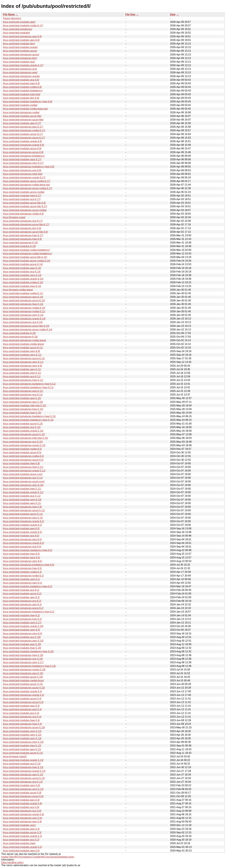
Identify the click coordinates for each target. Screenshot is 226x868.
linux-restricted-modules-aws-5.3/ (21, 829)
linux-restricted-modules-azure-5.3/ (22, 832)
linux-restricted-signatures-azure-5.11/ (24, 510)
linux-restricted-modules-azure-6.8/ (22, 148)
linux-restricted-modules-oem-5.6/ (21, 785)
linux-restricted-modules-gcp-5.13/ (22, 764)
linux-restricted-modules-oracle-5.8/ (22, 803)
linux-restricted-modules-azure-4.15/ (23, 684)
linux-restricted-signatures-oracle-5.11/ (24, 471)
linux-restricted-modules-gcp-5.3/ (21, 840)
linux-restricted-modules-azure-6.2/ (22, 594)
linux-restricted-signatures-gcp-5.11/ (23, 478)
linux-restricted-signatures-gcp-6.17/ (23, 221)
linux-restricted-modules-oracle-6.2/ (22, 525)
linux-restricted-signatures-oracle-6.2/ (24, 521)
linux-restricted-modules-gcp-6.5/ (21, 536)
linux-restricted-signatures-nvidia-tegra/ (25, 340)
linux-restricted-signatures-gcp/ (20, 69)
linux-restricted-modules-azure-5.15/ (23, 424)
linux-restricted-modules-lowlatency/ (23, 91)
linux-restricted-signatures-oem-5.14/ (23, 742)
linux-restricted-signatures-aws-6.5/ (22, 539)
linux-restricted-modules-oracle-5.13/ (23, 760)
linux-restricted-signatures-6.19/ (20, 243)
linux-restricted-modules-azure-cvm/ (23, 474)
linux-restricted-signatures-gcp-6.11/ (23, 395)
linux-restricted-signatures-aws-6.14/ (23, 297)
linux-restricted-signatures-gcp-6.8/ (22, 170)
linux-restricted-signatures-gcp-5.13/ (23, 782)
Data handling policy (12, 862)
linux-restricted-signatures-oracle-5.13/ (24, 771)
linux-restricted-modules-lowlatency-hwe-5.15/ (28, 420)
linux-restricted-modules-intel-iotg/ (22, 94)
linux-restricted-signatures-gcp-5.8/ (22, 811)
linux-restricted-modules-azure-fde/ (22, 116)
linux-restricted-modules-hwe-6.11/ (22, 373)
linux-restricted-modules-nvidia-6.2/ (22, 572)
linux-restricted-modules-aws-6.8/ (21, 40)
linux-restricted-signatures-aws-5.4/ (22, 709)
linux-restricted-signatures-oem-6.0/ (23, 634)
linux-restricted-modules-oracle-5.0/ (22, 847)
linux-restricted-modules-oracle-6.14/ (23, 279)
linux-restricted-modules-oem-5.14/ (22, 731)
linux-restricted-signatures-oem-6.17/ (23, 163)
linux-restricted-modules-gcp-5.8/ (21, 807)
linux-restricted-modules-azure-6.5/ (22, 452)
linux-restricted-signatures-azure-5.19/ (24, 727)
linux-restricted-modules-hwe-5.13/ (22, 746)
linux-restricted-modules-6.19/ (19, 246)
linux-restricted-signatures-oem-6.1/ (23, 583)
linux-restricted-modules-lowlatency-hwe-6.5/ (28, 550)
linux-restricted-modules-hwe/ (19, 843)
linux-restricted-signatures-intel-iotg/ (23, 174)
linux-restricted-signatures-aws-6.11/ (23, 391)
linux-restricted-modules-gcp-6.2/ (21, 590)
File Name (9, 14)
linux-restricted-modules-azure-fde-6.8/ (24, 203)
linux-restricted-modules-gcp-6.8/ (21, 80)
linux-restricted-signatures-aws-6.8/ (22, 36)
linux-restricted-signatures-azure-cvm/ (24, 482)
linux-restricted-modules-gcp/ (19, 62)
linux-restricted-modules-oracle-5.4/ (22, 691)
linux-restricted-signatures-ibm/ (20, 58)
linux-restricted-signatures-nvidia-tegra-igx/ (26, 185)
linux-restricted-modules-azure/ (20, 51)
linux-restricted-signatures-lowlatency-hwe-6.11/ (29, 384)
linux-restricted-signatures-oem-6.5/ (23, 561)
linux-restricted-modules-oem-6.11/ (22, 355)
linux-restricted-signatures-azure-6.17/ (24, 138)
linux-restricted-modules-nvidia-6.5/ (22, 449)
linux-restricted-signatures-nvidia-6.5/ (23, 456)
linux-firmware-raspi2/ (15, 756)
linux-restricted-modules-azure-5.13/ (23, 753)
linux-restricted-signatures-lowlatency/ (24, 156)
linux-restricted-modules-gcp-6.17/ (22, 199)
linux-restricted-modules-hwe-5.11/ (22, 489)
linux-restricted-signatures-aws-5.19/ (23, 673)
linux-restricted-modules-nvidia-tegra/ (23, 344)
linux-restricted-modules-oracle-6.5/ (22, 532)
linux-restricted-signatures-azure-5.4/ (23, 702)
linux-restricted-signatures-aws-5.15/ (23, 402)
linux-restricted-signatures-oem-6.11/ (23, 362)
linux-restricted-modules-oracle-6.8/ (22, 141)
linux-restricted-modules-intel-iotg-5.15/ (25, 406)
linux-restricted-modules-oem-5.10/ (22, 735)
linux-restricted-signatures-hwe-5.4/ (22, 724)
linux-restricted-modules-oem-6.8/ (21, 351)
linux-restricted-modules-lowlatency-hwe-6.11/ (28, 387)
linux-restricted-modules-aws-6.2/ (21, 597)
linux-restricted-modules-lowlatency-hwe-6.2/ (28, 586)
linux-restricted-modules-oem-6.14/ (22, 275)
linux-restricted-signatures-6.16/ (20, 337)
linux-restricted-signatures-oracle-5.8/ (24, 814)
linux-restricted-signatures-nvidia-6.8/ (23, 214)
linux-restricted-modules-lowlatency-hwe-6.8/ (28, 102)
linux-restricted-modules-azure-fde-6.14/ (25, 257)
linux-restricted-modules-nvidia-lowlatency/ (26, 250)
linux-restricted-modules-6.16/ (19, 333)
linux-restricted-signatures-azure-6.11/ (24, 358)
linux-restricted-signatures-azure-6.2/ (23, 608)
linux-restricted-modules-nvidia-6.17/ (23, 26)
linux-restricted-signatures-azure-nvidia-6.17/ (28, 188)
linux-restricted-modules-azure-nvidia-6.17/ (27, 181)
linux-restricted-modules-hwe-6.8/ (21, 83)
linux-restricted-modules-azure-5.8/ (22, 793)
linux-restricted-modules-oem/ (19, 825)
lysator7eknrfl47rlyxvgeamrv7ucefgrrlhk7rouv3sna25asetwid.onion (38, 857)
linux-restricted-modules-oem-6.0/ (21, 630)
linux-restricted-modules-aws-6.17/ (22, 123)
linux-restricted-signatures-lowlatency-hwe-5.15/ (29, 416)
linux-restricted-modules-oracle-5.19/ (23, 626)
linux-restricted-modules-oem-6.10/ (22, 500)
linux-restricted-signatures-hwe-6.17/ (23, 235)
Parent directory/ (12, 18)
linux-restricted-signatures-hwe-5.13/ (23, 767)
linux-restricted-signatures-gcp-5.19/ (23, 659)
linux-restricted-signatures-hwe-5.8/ (22, 507)
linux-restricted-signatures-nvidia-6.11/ (24, 311)
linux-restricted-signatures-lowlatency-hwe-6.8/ (29, 167)
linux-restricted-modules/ (16, 33)
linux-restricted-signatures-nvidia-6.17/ (24, 130)
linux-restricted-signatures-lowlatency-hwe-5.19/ (29, 666)
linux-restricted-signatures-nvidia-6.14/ (24, 308)
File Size (130, 14)
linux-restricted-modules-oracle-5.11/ (23, 492)
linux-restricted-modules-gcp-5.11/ (22, 496)
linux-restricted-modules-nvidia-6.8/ (22, 87)
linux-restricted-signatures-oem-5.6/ (23, 818)
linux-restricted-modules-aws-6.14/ (22, 268)
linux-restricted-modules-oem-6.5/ (21, 558)
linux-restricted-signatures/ (18, 29)
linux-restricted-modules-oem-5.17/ (22, 623)
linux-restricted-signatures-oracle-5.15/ (24, 445)
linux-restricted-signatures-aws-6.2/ (22, 604)
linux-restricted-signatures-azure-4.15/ (24, 688)
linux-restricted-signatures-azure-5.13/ (24, 778)
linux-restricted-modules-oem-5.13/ (22, 738)
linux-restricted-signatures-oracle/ (21, 76)
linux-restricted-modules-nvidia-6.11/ (23, 293)
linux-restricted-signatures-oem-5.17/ (23, 662)
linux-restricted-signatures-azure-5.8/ (23, 796)
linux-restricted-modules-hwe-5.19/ (22, 648)
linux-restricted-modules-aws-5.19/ (22, 644)
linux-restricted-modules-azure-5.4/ (22, 699)
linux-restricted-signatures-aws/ (20, 72)
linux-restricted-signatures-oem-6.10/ (23, 485)
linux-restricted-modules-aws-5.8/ (21, 800)
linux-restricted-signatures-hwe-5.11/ (23, 467)
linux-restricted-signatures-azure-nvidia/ (25, 210)
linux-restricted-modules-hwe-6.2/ (21, 615)
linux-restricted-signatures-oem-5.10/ (23, 641)
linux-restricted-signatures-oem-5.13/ (23, 789)
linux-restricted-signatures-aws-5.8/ (22, 822)
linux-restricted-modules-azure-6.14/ (23, 264)
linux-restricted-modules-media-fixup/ (23, 680)
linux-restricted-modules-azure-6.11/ (23, 348)
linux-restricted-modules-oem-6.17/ (22, 159)
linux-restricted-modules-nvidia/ (20, 105)
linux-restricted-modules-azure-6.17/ (23, 134)
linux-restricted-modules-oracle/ (20, 47)
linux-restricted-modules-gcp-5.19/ (22, 637)
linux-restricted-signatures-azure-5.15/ (24, 434)
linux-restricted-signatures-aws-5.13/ (23, 775)
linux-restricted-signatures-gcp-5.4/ (22, 717)
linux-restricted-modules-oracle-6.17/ (23, 65)
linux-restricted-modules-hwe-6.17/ (22, 196)
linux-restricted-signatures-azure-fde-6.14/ (26, 326)
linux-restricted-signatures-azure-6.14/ (24, 300)
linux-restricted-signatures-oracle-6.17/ (24, 178)
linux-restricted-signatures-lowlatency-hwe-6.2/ (29, 612)
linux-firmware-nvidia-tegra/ (18, 290)
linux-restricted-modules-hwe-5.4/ (21, 720)
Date (173, 14)
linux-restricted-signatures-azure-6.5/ (23, 460)
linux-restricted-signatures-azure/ (21, 55)
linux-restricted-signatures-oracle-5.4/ (24, 695)
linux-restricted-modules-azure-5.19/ (23, 677)
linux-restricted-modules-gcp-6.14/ (22, 272)
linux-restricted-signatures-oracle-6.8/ (24, 145)
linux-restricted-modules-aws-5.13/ (22, 749)
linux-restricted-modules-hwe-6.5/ (21, 554)
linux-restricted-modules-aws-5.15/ (22, 398)
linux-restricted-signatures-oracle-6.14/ (24, 319)
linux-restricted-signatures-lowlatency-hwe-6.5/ (29, 565)
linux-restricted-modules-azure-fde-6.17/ (25, 206)
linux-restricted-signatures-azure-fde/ (23, 120)
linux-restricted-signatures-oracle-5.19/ (24, 670)
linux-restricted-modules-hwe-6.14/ (22, 286)
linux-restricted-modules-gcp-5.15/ (22, 427)
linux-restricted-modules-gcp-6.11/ (22, 376)
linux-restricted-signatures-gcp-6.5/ (22, 547)
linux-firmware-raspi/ (14, 217)
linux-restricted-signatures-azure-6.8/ (23, 152)
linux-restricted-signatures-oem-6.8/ (23, 366)
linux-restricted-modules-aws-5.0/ (21, 851)
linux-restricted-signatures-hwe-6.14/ (23, 304)
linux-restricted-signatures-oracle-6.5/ (24, 543)
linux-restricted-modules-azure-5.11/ (23, 514)
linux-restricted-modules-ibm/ (19, 44)
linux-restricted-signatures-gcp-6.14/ (23, 322)
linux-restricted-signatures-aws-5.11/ (23, 518)
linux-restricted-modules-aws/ (19, 22)
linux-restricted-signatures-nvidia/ (21, 112)
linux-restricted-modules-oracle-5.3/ (22, 836)
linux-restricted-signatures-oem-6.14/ (23, 315)
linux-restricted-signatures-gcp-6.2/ (22, 601)
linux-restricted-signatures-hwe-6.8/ (22, 239)
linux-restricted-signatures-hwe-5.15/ (23, 409)
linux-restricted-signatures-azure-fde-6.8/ (25, 232)
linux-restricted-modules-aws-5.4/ (21, 706)
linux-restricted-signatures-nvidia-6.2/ (23, 576)
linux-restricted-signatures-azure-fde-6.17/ (26, 224)
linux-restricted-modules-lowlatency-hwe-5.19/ (28, 651)
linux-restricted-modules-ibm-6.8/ (21, 98)
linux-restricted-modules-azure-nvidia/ (24, 192)
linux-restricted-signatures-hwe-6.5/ (22, 568)
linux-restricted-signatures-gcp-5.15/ (23, 442)
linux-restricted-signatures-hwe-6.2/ (22, 619)
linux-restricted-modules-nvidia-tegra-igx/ (25, 109)
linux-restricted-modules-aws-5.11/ (22, 503)
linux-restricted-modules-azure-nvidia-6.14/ (27, 261)
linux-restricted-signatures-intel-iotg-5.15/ (26, 438)
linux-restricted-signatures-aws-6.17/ (23, 127)
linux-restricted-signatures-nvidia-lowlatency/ (27, 254)
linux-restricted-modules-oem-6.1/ (21, 579)
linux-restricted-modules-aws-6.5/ (21, 528)
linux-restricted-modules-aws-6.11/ (22, 369)
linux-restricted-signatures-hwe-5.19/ (23, 655)
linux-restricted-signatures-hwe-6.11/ (23, 380)
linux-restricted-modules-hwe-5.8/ (21, 463)
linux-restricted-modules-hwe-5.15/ (22, 413)
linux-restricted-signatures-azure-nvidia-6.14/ (28, 330)
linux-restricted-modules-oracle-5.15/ (23, 431)
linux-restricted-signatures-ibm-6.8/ (22, 228)
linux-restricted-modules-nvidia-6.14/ (23, 282)
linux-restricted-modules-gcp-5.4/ (21, 713)
